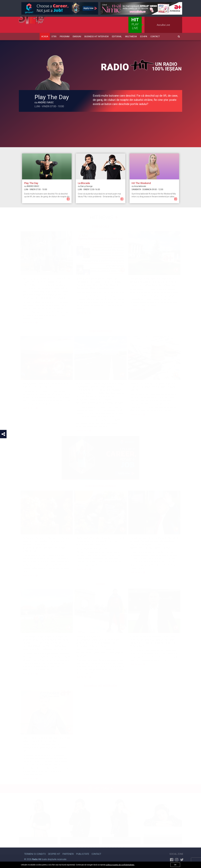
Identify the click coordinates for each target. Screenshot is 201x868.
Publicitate (83, 854)
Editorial (117, 37)
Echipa (144, 37)
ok (175, 865)
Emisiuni (77, 37)
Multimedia (131, 37)
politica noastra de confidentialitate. (120, 865)
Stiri (54, 37)
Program (65, 37)
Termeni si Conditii (35, 854)
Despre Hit (54, 854)
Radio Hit (37, 859)
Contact (155, 37)
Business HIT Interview (97, 37)
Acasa (45, 37)
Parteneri (68, 854)
